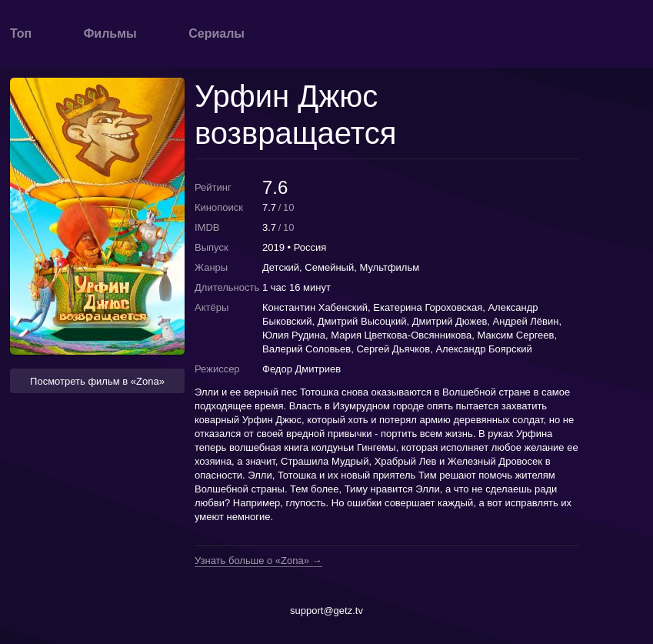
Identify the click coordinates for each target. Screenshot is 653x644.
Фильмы (110, 33)
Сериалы (217, 33)
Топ (21, 33)
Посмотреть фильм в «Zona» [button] (97, 381)
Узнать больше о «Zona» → (258, 561)
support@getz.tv (326, 611)
